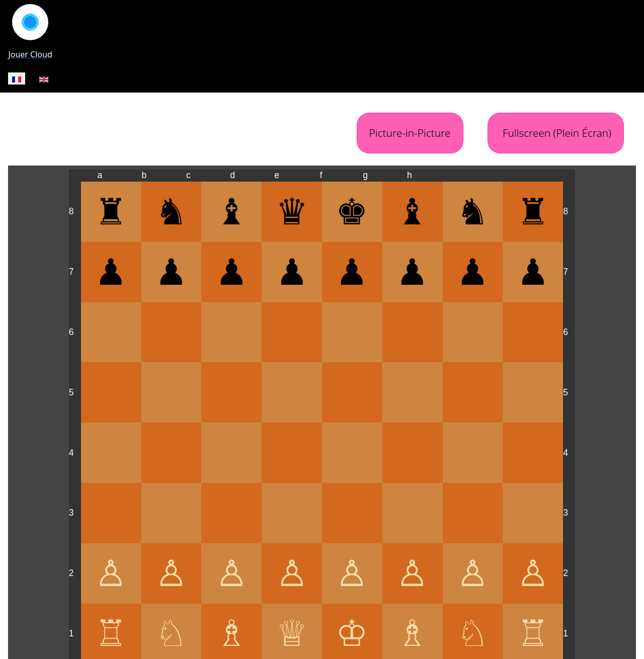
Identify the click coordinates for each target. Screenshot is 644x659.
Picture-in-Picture (410, 133)
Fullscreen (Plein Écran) (556, 133)
